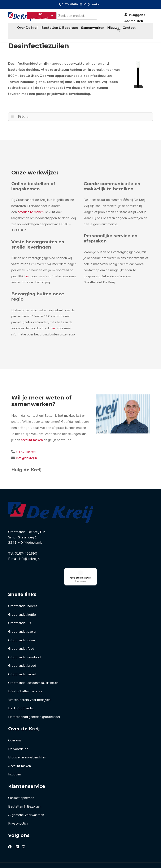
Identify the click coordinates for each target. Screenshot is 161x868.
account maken (32, 440)
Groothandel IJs (20, 599)
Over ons (15, 717)
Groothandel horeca (23, 582)
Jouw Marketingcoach (138, 859)
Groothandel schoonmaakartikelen (33, 659)
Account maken (19, 742)
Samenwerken (93, 28)
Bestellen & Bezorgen (60, 28)
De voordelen (18, 725)
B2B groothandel (21, 685)
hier (27, 276)
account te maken (31, 212)
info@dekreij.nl (92, 4)
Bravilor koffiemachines (25, 668)
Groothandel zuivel (22, 651)
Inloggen (15, 751)
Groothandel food (21, 625)
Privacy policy (18, 800)
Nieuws (113, 28)
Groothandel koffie (22, 591)
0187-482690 (70, 4)
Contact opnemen (21, 774)
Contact (129, 28)
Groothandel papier (22, 608)
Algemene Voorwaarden (26, 791)
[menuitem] (42, 16)
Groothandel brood (22, 642)
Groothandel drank (22, 617)
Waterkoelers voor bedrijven (29, 676)
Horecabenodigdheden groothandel (34, 693)
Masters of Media (80, 859)
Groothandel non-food (24, 634)
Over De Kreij (28, 28)
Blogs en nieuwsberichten (27, 734)
